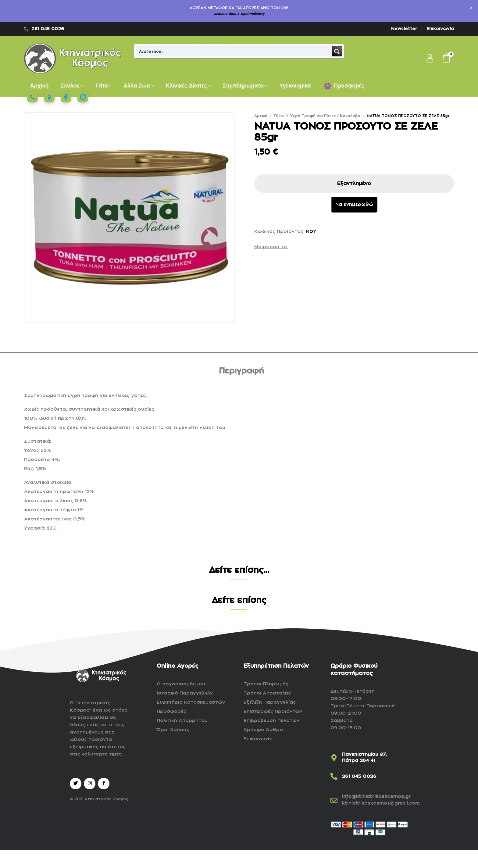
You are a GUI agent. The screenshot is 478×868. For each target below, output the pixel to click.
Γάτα (279, 116)
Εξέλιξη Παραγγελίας (270, 702)
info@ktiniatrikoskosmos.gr (376, 797)
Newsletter (404, 29)
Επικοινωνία (440, 29)
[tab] (241, 372)
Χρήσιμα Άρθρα (263, 730)
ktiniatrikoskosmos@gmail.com (381, 803)
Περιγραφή (241, 371)
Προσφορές (171, 711)
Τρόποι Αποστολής (267, 693)
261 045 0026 (48, 29)
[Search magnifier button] (337, 51)
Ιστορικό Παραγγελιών (185, 693)
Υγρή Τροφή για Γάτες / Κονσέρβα (325, 116)
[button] (447, 59)
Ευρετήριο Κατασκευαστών (191, 702)
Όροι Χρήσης (173, 730)
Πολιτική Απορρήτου (182, 721)
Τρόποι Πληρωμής (266, 684)
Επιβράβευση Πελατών (271, 721)
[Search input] (234, 51)
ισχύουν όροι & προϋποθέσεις (239, 14)
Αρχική (261, 116)
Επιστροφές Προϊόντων (273, 711)
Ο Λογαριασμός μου (182, 684)
